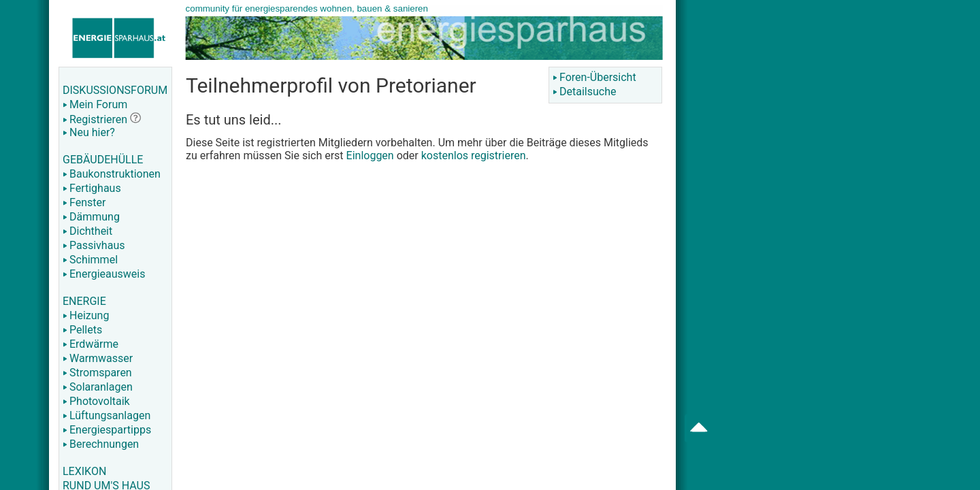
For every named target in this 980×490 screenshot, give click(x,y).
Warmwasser (98, 358)
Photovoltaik (96, 401)
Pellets (82, 330)
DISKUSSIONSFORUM (115, 90)
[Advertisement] (807, 218)
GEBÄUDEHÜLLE (103, 160)
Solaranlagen (98, 387)
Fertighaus (92, 188)
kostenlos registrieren (474, 156)
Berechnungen (101, 444)
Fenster (84, 202)
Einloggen (370, 156)
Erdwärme (91, 344)
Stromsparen (97, 373)
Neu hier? (89, 132)
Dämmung (91, 217)
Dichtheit (87, 231)
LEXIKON (84, 471)
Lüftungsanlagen (107, 415)
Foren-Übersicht (594, 77)
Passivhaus (94, 245)
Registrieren (95, 119)
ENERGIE (84, 301)
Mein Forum (95, 104)
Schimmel (90, 260)
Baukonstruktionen (112, 174)
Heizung (86, 315)
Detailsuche (584, 92)
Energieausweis (104, 274)
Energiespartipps (107, 430)
